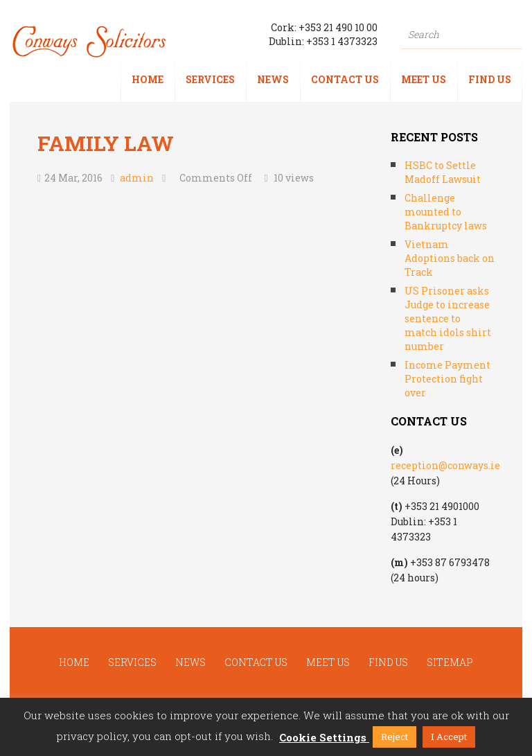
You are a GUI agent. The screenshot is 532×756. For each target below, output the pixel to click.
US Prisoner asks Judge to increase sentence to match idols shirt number (448, 318)
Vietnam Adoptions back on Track (450, 258)
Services (210, 79)
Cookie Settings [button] (323, 737)
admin (137, 178)
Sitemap (450, 662)
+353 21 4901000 (442, 506)
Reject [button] (394, 737)
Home (148, 79)
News (273, 79)
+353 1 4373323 (342, 41)
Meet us (424, 79)
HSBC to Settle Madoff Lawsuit (443, 172)
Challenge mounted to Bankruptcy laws (446, 212)
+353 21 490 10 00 (338, 27)
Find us (490, 79)
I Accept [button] (449, 737)
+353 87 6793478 (450, 562)
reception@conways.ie (445, 465)
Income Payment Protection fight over (447, 379)
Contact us (345, 79)
